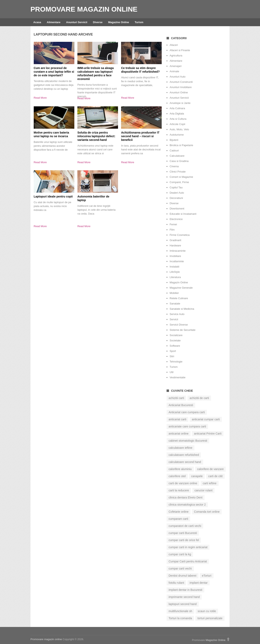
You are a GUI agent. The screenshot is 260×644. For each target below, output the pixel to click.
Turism (139, 22)
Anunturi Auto (178, 77)
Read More (40, 98)
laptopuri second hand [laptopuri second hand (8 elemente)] (183, 604)
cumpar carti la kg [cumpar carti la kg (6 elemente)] (180, 554)
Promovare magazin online (84, 9)
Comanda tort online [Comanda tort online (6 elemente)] (207, 512)
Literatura (175, 277)
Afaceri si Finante (180, 50)
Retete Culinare (179, 298)
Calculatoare (177, 156)
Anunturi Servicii (77, 22)
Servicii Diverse (179, 325)
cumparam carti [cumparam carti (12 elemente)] (178, 519)
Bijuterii (174, 140)
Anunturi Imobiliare (181, 87)
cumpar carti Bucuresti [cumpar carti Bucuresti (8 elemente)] (183, 533)
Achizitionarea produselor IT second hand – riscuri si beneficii (140, 136)
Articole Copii (177, 124)
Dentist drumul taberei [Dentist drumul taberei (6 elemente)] (183, 576)
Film (172, 230)
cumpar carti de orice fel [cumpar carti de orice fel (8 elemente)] (184, 540)
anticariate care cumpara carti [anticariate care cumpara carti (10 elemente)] (187, 426)
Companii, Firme (179, 182)
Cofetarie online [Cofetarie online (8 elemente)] (179, 512)
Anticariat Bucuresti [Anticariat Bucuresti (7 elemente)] (181, 405)
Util (172, 372)
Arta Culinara (177, 108)
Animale (174, 71)
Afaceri (174, 45)
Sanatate (175, 304)
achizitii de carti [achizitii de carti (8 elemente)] (199, 398)
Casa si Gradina (179, 161)
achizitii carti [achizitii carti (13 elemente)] (176, 398)
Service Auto (177, 314)
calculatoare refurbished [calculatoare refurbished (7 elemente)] (184, 455)
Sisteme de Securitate (183, 330)
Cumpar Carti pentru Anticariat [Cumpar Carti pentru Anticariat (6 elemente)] (188, 561)
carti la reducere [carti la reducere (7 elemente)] (179, 490)
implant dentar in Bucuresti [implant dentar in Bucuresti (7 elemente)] (185, 590)
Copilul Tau (176, 187)
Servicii (174, 319)
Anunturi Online (179, 92)
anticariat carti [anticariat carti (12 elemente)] (177, 419)
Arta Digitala (177, 114)
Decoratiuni (176, 198)
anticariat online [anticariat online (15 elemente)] (179, 434)
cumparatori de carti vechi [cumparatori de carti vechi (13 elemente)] (185, 526)
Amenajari (176, 66)
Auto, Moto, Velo (179, 129)
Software (175, 346)
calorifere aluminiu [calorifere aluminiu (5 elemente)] (180, 469)
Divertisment (177, 209)
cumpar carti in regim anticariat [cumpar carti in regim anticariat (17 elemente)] (188, 547)
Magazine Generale (181, 288)
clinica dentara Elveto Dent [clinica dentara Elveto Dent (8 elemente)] (186, 497)
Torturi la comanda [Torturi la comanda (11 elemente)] (180, 618)
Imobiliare (175, 256)
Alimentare (54, 22)
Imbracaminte (178, 251)
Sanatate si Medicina (182, 309)
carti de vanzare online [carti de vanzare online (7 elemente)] (183, 483)
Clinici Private (178, 172)
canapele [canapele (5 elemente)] (197, 476)
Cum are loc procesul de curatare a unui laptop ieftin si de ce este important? (54, 72)
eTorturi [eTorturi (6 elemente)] (207, 576)
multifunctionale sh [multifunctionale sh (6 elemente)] (180, 611)
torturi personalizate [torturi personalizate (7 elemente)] (210, 618)
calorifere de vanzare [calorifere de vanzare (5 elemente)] (211, 469)
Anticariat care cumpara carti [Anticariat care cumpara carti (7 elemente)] (187, 412)
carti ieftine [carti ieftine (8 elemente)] (210, 483)
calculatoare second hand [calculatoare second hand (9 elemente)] (185, 462)
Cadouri (174, 150)
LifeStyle (175, 272)
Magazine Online (119, 22)
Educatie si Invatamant (183, 214)
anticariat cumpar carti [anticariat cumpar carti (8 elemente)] (206, 419)
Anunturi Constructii (181, 82)
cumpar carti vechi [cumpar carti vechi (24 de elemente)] (180, 568)
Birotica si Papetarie (181, 145)
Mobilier (174, 293)
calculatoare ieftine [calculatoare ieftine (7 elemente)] (180, 448)
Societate (175, 340)
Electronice (176, 219)
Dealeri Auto (177, 193)
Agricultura (176, 56)
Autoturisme (177, 135)
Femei (173, 224)
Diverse (98, 22)
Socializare (176, 335)
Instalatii (174, 267)
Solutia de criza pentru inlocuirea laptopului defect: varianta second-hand (96, 136)
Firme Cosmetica (180, 235)
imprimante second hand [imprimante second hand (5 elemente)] (184, 597)
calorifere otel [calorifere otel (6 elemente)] (177, 476)
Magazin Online (179, 282)
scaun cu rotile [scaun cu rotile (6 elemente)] (207, 611)
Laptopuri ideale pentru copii (53, 196)
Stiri (172, 356)
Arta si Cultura (178, 119)
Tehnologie (176, 362)
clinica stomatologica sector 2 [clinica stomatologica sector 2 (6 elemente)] (187, 505)
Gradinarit (175, 240)
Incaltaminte (177, 261)
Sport (173, 351)
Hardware (175, 245)
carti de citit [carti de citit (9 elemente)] (215, 476)
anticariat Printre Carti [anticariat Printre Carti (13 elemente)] (208, 434)
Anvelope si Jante (180, 103)
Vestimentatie (178, 377)
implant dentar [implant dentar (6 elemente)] (199, 583)
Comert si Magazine (181, 177)
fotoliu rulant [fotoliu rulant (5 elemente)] (176, 583)
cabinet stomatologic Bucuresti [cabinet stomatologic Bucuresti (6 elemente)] (188, 441)
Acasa (37, 22)
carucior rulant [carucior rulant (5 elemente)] (203, 490)
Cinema (174, 166)
